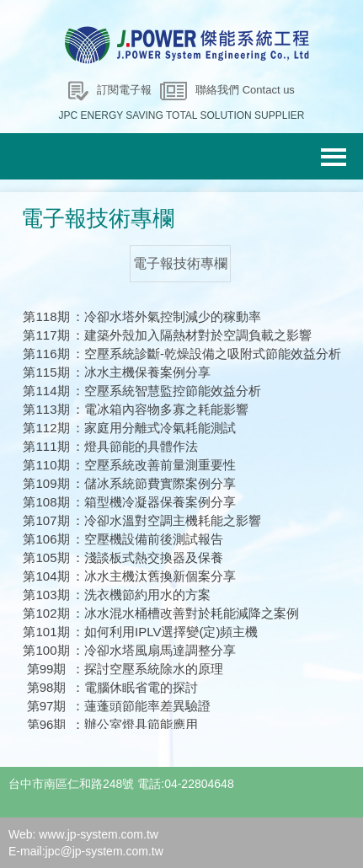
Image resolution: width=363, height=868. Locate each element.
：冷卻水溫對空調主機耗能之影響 (166, 520)
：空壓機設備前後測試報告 (147, 539)
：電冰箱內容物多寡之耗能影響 (160, 409)
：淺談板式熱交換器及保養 (147, 557)
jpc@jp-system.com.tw (104, 851)
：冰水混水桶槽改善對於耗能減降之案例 (185, 613)
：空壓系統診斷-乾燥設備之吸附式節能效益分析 (206, 354)
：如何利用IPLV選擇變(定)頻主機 (165, 632)
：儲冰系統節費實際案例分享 (154, 483)
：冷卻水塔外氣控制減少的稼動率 (166, 316)
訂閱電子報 (124, 90)
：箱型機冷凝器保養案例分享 (154, 502)
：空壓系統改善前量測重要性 (154, 465)
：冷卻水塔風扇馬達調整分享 (154, 650)
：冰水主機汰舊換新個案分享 (154, 576)
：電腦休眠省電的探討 (135, 687)
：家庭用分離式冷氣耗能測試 (154, 428)
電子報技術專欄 (180, 263)
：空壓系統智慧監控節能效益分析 (166, 391)
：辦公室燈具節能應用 (135, 724)
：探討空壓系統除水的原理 (147, 669)
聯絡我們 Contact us (245, 90)
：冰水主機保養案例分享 (141, 372)
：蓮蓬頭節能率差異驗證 (141, 706)
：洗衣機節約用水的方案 (141, 595)
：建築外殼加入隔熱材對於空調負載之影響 (192, 335)
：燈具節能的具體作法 (135, 446)
